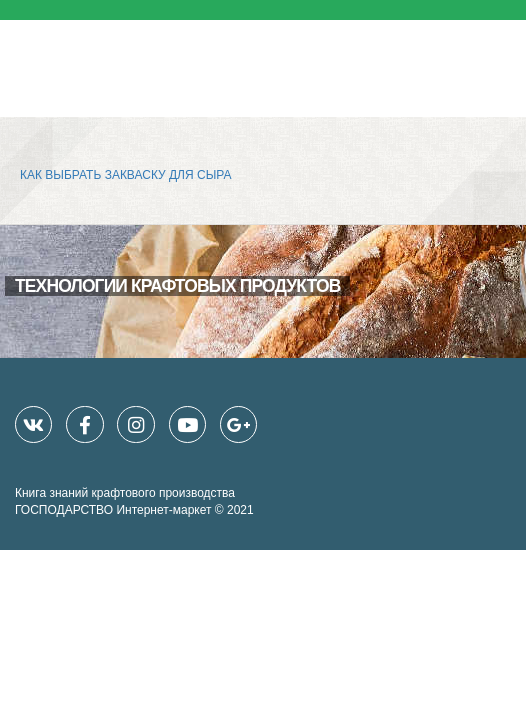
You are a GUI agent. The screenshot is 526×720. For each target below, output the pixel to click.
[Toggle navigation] (497, 59)
